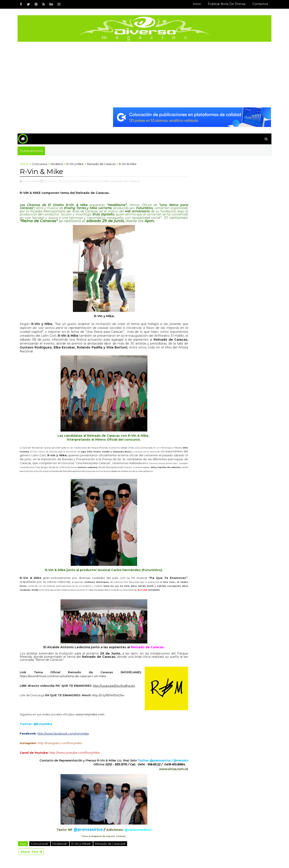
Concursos (40, 164)
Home (24, 164)
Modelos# (60, 844)
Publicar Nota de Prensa (227, 4)
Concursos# (40, 844)
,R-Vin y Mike (101, 181)
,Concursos (70, 181)
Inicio (197, 4)
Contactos (260, 4)
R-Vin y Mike (75, 164)
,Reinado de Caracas (125, 181)
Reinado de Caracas (101, 164)
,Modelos (85, 181)
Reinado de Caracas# (110, 844)
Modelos (57, 164)
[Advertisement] (144, 74)
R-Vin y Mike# (81, 844)
